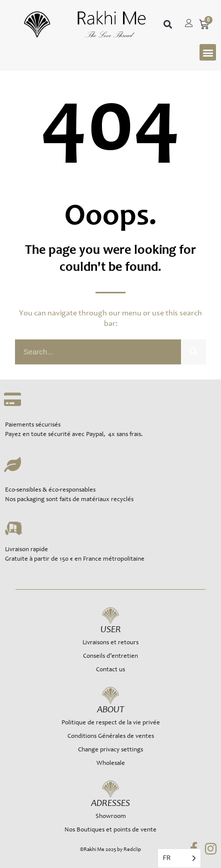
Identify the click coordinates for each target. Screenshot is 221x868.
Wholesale (111, 764)
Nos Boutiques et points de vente (110, 830)
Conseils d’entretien (110, 657)
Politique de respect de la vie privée (111, 723)
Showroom (111, 817)
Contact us (110, 670)
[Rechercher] (193, 352)
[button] (168, 25)
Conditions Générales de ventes (111, 737)
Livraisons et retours (110, 643)
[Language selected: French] (179, 858)
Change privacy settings (110, 750)
